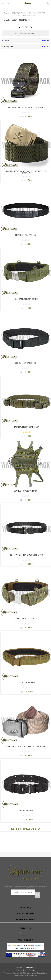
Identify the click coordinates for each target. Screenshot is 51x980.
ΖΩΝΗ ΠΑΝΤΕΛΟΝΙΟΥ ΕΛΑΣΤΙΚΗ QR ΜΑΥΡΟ (27, 555)
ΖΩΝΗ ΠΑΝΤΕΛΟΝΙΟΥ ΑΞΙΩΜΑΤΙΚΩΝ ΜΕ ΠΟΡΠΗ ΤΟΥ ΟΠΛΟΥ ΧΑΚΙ (27, 172)
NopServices (31, 970)
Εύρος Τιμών (9, 47)
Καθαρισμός (45, 41)
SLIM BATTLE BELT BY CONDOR (27, 299)
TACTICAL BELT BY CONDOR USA (27, 427)
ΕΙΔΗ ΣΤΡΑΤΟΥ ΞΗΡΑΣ (37, 13)
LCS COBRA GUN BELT (27, 683)
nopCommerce (30, 967)
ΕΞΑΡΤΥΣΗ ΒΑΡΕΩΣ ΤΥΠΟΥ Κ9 (26, 491)
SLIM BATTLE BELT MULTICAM (26, 619)
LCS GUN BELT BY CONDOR (25, 363)
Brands (7, 41)
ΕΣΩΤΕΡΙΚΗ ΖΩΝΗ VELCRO (26, 235)
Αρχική (7, 13)
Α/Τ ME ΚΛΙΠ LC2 (27, 811)
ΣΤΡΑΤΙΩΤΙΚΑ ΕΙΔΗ (19, 13)
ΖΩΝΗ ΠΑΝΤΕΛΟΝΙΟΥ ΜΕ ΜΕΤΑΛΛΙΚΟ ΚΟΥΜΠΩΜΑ (25, 747)
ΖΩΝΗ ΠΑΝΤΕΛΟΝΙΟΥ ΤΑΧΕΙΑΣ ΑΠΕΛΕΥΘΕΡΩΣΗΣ (25, 107)
